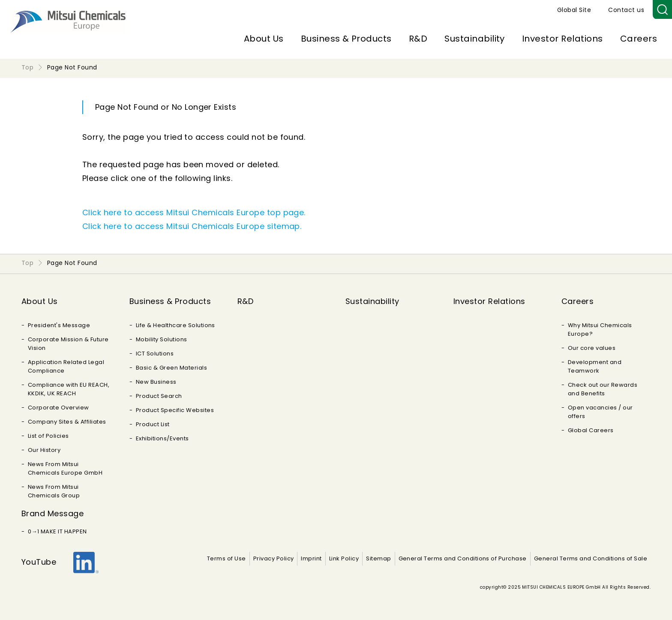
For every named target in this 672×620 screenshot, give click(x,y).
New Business (156, 382)
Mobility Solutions (162, 339)
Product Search (159, 396)
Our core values (592, 348)
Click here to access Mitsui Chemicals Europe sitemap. (192, 226)
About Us (264, 39)
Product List (153, 424)
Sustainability (475, 39)
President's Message (59, 325)
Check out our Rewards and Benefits (603, 389)
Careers (639, 39)
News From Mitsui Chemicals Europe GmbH (65, 468)
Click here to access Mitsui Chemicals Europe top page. (194, 212)
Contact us (626, 10)
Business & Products (346, 39)
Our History (44, 450)
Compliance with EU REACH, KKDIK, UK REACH (69, 389)
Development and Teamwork (595, 366)
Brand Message (52, 513)
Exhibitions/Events (162, 438)
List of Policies (48, 436)
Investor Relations (562, 39)
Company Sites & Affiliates (67, 422)
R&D (418, 39)
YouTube (39, 562)
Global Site (574, 10)
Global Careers (591, 430)
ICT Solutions (155, 354)
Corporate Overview (58, 408)
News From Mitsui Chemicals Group (54, 491)
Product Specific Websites (175, 410)
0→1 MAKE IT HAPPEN (57, 531)
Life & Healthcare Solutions (175, 325)
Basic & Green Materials (171, 368)
